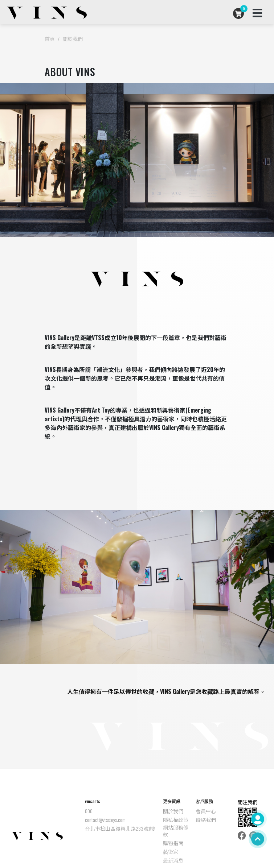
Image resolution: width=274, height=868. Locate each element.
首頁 (50, 39)
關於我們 (73, 39)
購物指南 (173, 843)
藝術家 (171, 852)
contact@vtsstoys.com (105, 820)
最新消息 (173, 860)
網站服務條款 (176, 831)
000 (89, 811)
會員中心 (206, 811)
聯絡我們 (206, 820)
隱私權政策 (176, 820)
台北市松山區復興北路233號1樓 (120, 828)
